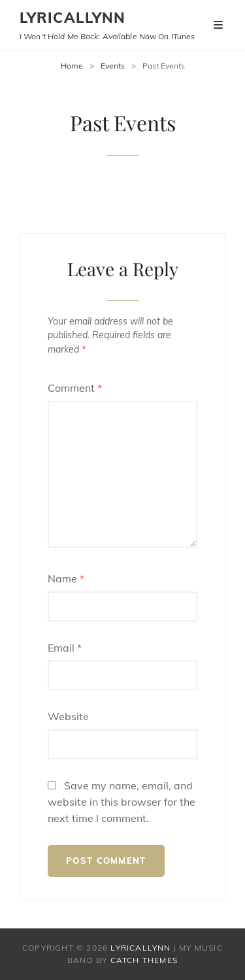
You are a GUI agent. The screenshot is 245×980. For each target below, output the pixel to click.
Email (65, 648)
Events (113, 66)
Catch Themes (144, 960)
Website (68, 716)
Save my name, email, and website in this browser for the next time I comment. (122, 802)
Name (66, 578)
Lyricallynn (73, 18)
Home (72, 66)
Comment (75, 388)
